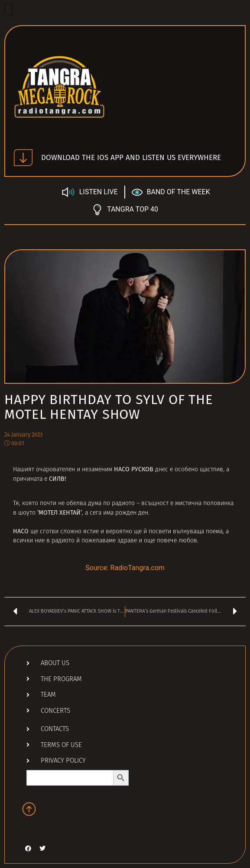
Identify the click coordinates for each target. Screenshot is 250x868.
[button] (8, 9)
